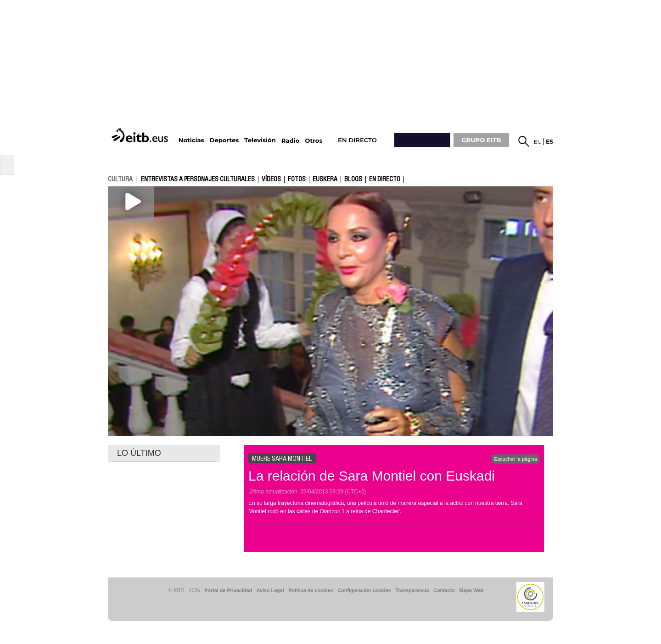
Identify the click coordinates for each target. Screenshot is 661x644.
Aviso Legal (270, 590)
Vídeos (271, 179)
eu (538, 142)
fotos (297, 179)
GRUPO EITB (481, 140)
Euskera (325, 179)
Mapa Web (471, 590)
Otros (314, 141)
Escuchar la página (515, 459)
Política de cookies (311, 590)
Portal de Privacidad (228, 590)
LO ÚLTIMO (139, 453)
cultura (120, 179)
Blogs (353, 179)
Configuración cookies (364, 590)
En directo (385, 179)
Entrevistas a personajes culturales (198, 179)
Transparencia (412, 590)
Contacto (444, 590)
